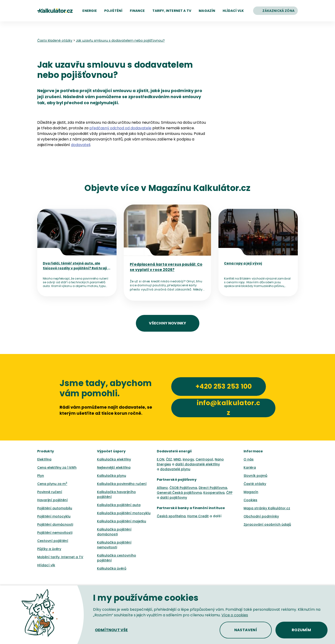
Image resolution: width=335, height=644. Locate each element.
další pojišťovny (174, 497)
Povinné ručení (50, 492)
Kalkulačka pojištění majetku (122, 521)
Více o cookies (235, 615)
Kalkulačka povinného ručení (122, 484)
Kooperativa (214, 493)
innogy (188, 459)
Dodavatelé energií (174, 451)
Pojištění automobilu (55, 508)
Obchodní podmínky (261, 516)
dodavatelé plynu (175, 469)
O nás (249, 459)
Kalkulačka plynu (112, 476)
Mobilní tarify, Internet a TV (60, 557)
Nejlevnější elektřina (114, 467)
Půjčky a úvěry (49, 549)
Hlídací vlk (46, 565)
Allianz (162, 488)
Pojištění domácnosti (55, 524)
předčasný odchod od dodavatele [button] (120, 128)
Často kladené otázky (55, 40)
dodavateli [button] (81, 145)
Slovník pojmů (255, 476)
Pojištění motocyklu (54, 516)
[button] (89, 11)
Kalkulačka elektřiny (114, 459)
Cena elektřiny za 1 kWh (57, 467)
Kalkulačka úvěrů (112, 568)
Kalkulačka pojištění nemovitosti (114, 545)
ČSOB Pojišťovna (183, 488)
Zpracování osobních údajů (267, 524)
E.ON (161, 459)
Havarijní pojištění (52, 500)
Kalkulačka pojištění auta (119, 505)
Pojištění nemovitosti (55, 533)
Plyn (41, 476)
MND (177, 459)
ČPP (229, 493)
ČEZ (169, 459)
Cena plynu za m (52, 484)
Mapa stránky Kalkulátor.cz (267, 508)
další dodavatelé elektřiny (198, 464)
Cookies (250, 500)
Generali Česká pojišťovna (179, 493)
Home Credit (198, 516)
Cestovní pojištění (53, 541)
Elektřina (44, 459)
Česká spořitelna (171, 516)
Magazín (251, 492)
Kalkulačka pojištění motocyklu (124, 513)
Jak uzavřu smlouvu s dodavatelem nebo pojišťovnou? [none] (120, 40)
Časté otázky (255, 484)
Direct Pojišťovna (213, 488)
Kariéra (250, 467)
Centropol (204, 459)
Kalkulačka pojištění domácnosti (114, 532)
